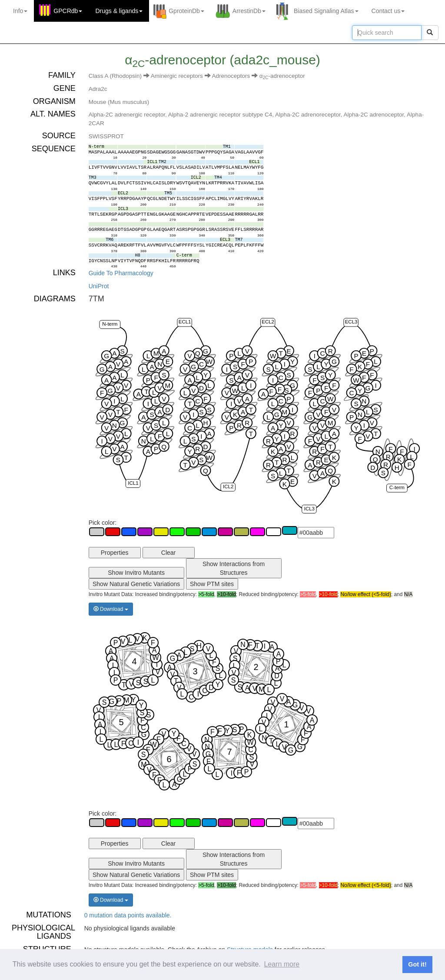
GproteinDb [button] (186, 11)
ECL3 (351, 322)
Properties (115, 553)
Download (111, 609)
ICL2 (228, 487)
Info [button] (20, 11)
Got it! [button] (417, 964)
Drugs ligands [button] (119, 11)
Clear (168, 553)
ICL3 (309, 509)
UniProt (99, 286)
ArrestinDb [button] (249, 11)
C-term (397, 488)
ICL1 (133, 483)
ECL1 (184, 322)
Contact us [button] (388, 11)
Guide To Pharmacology (121, 273)
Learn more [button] (282, 964)
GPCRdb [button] (68, 11)
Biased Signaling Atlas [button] (326, 11)
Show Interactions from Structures (234, 568)
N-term (110, 324)
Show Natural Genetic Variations (136, 584)
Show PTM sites (212, 584)
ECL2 (268, 322)
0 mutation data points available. (128, 915)
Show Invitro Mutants (136, 573)
